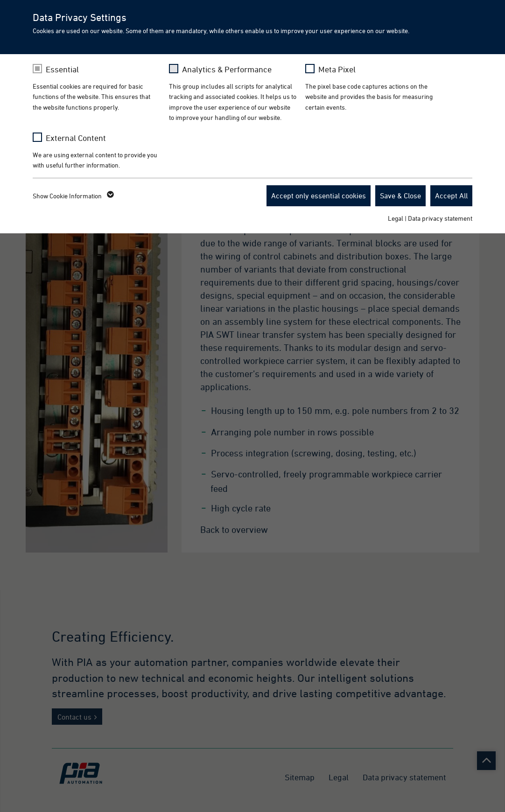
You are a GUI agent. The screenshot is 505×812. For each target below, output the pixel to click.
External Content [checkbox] (76, 138)
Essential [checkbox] (62, 69)
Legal (396, 218)
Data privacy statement (440, 218)
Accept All (451, 196)
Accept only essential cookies (319, 196)
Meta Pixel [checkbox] (337, 69)
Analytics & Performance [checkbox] (227, 69)
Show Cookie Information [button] (73, 196)
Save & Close (400, 196)
